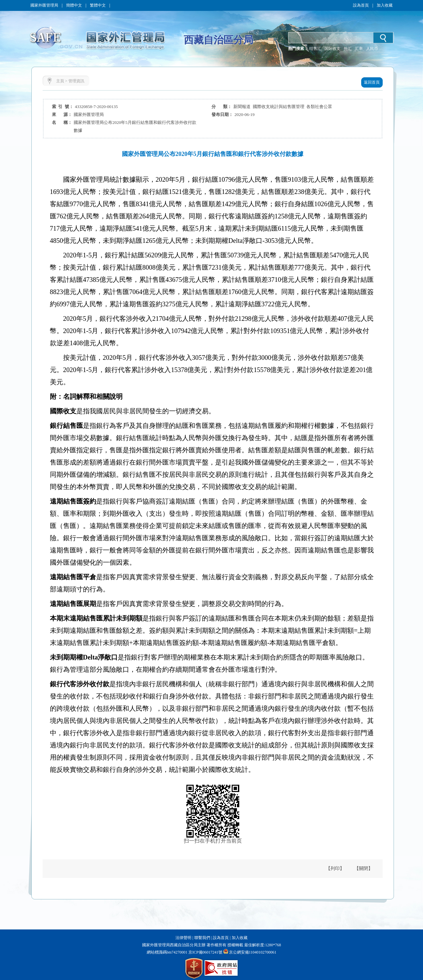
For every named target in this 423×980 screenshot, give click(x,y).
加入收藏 (385, 5)
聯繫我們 (202, 938)
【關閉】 (364, 868)
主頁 (60, 81)
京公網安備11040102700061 (253, 952)
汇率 (359, 49)
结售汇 (315, 49)
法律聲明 (183, 938)
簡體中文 (74, 5)
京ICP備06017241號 (205, 952)
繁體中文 (98, 5)
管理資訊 (76, 81)
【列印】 (335, 868)
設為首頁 (361, 5)
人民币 (372, 49)
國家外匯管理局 (44, 5)
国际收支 (332, 49)
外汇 (348, 49)
